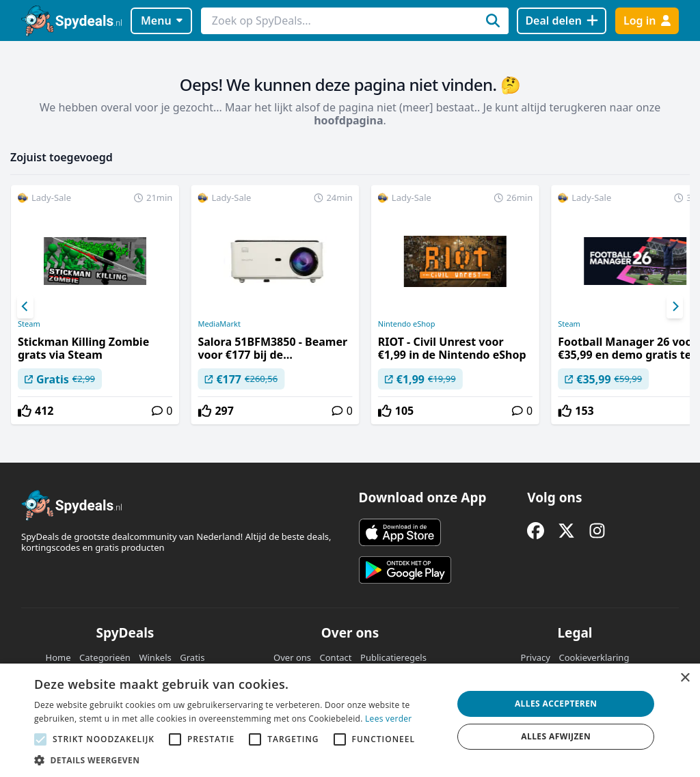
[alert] (350, 720)
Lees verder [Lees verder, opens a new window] (389, 719)
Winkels (155, 657)
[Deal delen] (562, 21)
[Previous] (25, 307)
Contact (336, 657)
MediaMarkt (219, 324)
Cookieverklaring (594, 657)
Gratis (192, 657)
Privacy (536, 657)
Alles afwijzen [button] (556, 736)
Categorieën (105, 657)
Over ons (292, 657)
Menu (162, 21)
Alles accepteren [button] (556, 704)
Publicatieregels (393, 657)
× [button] (685, 678)
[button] (237, 760)
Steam (29, 324)
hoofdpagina (348, 120)
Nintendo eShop (407, 324)
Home (58, 657)
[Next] (675, 307)
